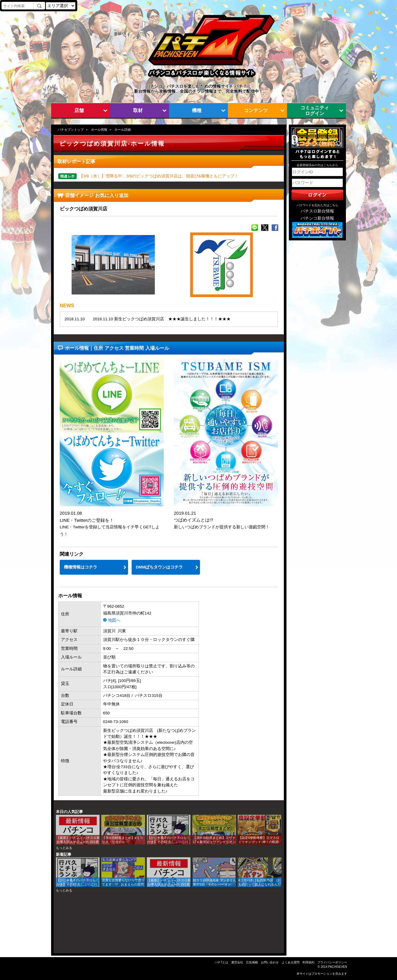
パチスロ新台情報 (317, 211)
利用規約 (308, 962)
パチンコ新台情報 (317, 218)
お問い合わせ (270, 962)
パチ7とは (221, 962)
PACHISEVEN (338, 967)
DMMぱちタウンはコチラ (159, 567)
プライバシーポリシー (332, 962)
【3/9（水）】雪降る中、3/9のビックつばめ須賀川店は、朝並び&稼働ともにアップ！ (159, 176)
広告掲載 (252, 962)
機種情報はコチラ (81, 567)
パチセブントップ (71, 130)
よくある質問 (291, 962)
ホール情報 (99, 130)
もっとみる (64, 848)
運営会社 (237, 962)
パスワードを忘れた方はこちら (317, 205)
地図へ (114, 620)
